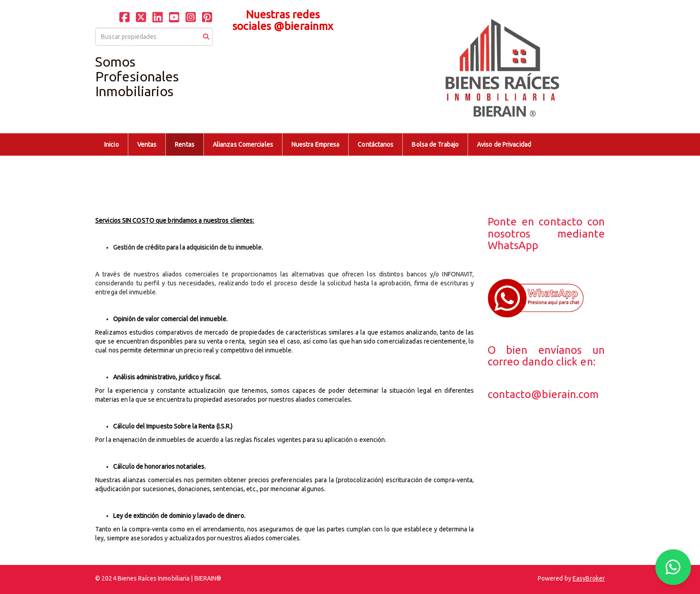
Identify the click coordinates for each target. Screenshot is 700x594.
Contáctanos (375, 144)
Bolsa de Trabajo (435, 144)
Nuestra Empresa (316, 144)
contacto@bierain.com (543, 394)
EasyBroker (589, 578)
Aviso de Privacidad (504, 144)
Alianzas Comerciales (243, 144)
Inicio (112, 144)
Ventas (147, 144)
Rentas (185, 144)
